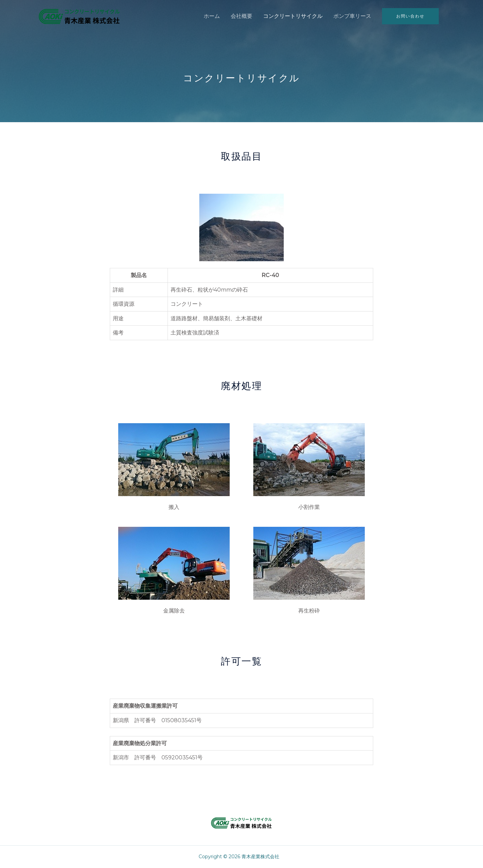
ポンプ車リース (352, 16)
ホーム (212, 16)
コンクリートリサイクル (293, 16)
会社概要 (241, 16)
